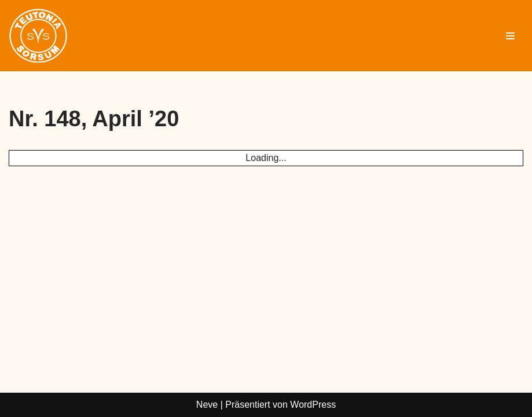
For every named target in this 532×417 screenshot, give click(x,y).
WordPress (313, 405)
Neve (207, 405)
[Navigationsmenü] (510, 36)
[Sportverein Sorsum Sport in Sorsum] (38, 36)
